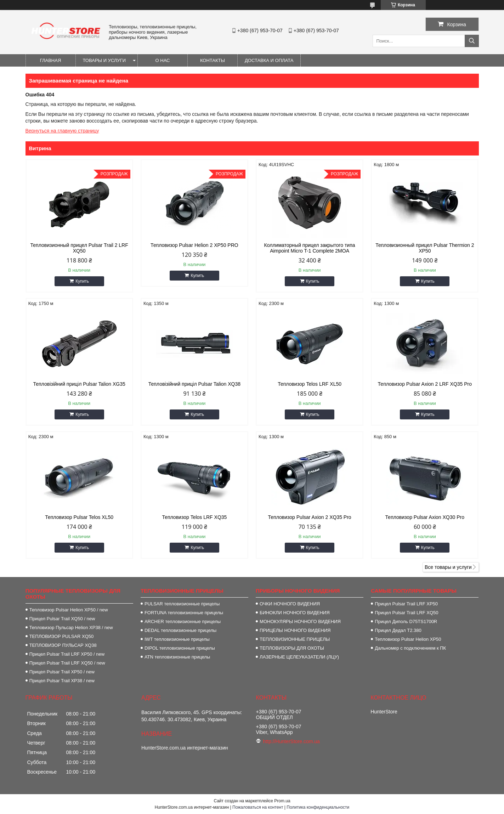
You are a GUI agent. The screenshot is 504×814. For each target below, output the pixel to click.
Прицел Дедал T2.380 (398, 630)
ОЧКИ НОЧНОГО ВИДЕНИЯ (290, 604)
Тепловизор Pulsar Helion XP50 (408, 639)
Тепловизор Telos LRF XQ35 (194, 517)
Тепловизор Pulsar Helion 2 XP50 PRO (194, 245)
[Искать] (472, 41)
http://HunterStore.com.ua (291, 741)
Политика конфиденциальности (318, 807)
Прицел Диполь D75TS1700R (406, 621)
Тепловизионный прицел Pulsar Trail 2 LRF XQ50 (79, 248)
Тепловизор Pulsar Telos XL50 (79, 517)
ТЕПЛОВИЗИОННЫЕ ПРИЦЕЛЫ (295, 639)
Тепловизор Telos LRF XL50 (310, 384)
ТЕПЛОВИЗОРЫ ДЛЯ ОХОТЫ (292, 648)
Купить (82, 281)
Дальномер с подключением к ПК (410, 648)
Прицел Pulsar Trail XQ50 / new (62, 619)
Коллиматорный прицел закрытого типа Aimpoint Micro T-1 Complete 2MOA (310, 248)
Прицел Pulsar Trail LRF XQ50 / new (67, 663)
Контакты (213, 60)
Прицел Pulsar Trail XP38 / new (62, 681)
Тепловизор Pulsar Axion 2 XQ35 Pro (310, 517)
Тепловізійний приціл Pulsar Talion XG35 (79, 384)
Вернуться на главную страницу (62, 131)
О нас (163, 60)
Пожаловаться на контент (258, 807)
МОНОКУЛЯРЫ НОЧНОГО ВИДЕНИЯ (300, 621)
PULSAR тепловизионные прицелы (182, 604)
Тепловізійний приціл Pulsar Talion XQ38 (194, 384)
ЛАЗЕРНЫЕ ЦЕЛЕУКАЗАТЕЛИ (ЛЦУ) (299, 657)
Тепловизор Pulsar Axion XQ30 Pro (425, 517)
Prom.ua (282, 801)
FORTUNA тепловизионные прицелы (184, 613)
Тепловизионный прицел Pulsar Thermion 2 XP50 (425, 248)
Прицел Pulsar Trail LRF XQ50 (406, 613)
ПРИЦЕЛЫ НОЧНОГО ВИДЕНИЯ (295, 630)
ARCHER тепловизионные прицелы (183, 621)
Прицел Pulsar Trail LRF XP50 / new (67, 654)
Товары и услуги (104, 60)
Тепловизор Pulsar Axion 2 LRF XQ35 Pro (425, 384)
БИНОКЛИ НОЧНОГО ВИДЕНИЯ (295, 613)
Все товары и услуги (448, 567)
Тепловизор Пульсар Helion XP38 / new (71, 628)
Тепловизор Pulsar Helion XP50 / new (69, 610)
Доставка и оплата (269, 60)
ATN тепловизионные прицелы (177, 657)
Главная (51, 60)
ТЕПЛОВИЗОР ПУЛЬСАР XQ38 (63, 645)
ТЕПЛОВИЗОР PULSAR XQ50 (62, 636)
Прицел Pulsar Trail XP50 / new (62, 672)
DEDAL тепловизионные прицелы (180, 630)
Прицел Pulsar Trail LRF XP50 (406, 604)
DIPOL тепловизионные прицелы (180, 648)
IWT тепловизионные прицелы (177, 639)
